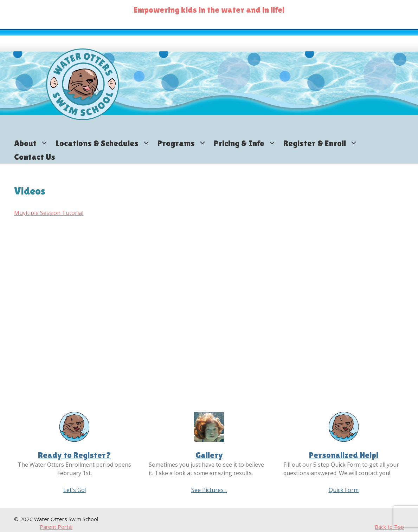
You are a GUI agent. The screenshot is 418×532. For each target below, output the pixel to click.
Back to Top (389, 527)
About (33, 143)
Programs (184, 143)
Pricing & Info (247, 143)
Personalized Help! (344, 455)
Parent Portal (56, 527)
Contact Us (35, 157)
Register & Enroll (322, 143)
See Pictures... (209, 490)
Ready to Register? (75, 455)
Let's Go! (75, 490)
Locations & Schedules (105, 143)
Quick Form (344, 490)
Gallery (209, 455)
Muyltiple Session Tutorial (49, 213)
